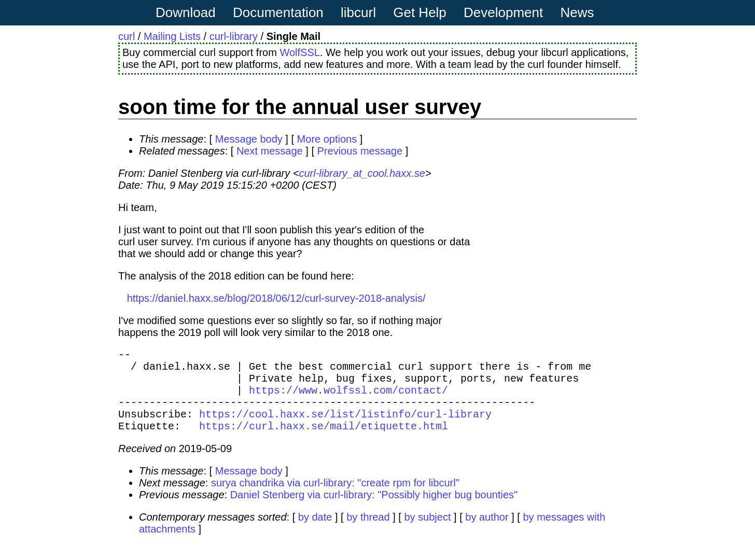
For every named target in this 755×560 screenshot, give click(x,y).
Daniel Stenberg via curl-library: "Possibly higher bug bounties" (374, 509)
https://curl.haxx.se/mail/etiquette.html (324, 440)
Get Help (420, 12)
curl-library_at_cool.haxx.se (362, 173)
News (577, 12)
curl (127, 36)
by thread (368, 531)
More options (327, 139)
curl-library (234, 36)
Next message (270, 151)
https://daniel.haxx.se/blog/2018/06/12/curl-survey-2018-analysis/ (276, 298)
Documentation (278, 12)
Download (186, 12)
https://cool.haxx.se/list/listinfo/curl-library (345, 426)
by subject (427, 531)
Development (503, 12)
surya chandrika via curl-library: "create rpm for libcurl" (335, 497)
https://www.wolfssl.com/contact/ (348, 398)
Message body (249, 139)
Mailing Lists (172, 36)
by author (487, 531)
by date (315, 531)
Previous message (360, 151)
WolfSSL (299, 52)
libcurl (358, 12)
